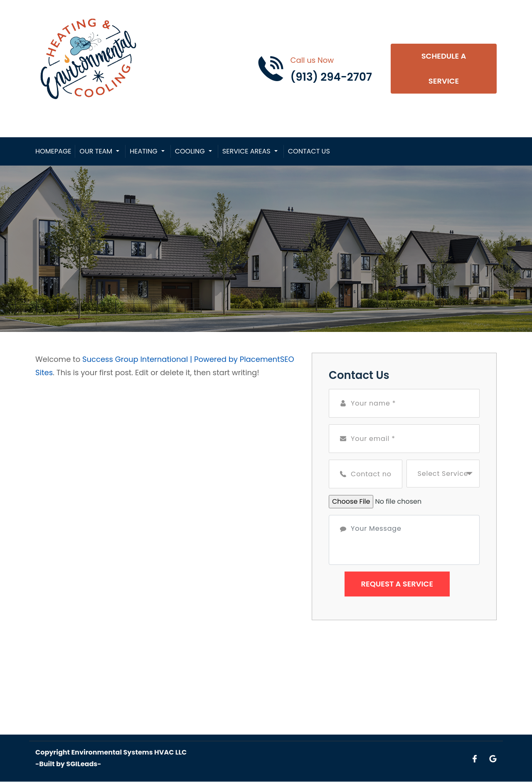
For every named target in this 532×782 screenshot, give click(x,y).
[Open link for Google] (493, 758)
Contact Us (309, 151)
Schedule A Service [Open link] (444, 68)
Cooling (190, 151)
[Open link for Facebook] (475, 758)
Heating (143, 151)
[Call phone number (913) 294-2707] (315, 69)
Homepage (53, 151)
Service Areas (246, 151)
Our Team (96, 151)
